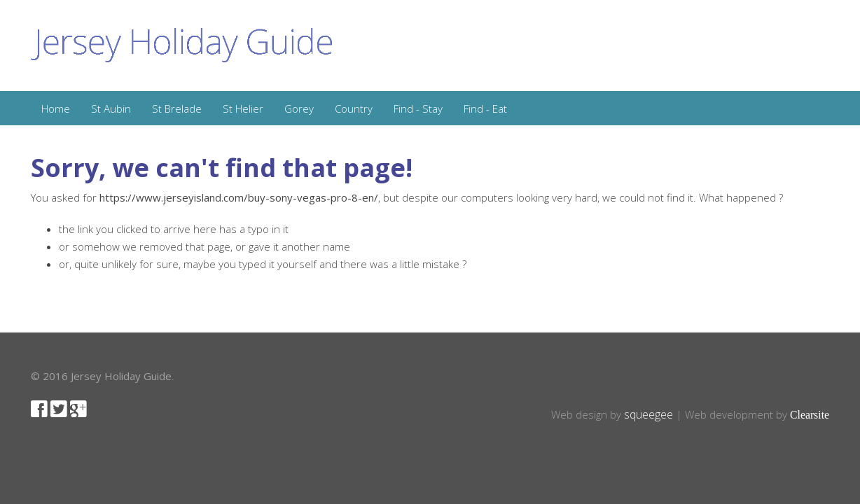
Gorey (299, 108)
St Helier (243, 108)
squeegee (649, 414)
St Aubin (111, 108)
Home (56, 108)
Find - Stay (418, 108)
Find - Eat (485, 108)
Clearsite (810, 415)
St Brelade (177, 108)
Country (354, 108)
